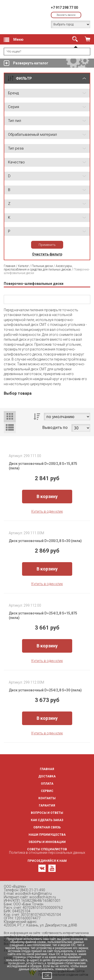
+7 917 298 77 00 (64, 8)
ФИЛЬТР (24, 78)
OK (47, 975)
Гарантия (47, 806)
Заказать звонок (66, 15)
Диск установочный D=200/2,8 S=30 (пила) (45, 541)
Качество (16, 162)
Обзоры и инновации (47, 842)
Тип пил (15, 121)
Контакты (47, 798)
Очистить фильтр (47, 254)
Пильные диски (42, 266)
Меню (14, 40)
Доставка (47, 776)
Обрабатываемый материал (32, 135)
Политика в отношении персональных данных (47, 853)
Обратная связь (47, 827)
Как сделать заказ (47, 820)
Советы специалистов (47, 849)
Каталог (23, 266)
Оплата (47, 784)
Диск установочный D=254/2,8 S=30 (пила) (45, 690)
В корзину (47, 496)
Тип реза (16, 148)
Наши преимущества (47, 835)
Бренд (13, 93)
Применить (47, 245)
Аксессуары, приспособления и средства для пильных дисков (38, 268)
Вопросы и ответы (47, 813)
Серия (14, 107)
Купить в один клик (47, 511)
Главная (10, 266)
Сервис (47, 791)
